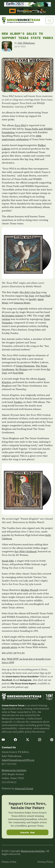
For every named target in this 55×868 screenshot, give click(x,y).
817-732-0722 (9, 764)
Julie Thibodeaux (26, 43)
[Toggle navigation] (49, 20)
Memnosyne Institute (14, 770)
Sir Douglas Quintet (13, 316)
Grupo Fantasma (25, 366)
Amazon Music (22, 303)
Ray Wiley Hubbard (26, 551)
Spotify (32, 299)
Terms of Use (9, 862)
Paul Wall (45, 296)
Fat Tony (29, 296)
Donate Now (27, 832)
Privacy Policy (45, 862)
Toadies (18, 402)
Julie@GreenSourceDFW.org (18, 760)
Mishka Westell (29, 590)
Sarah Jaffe (8, 561)
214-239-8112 (9, 782)
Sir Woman (21, 369)
